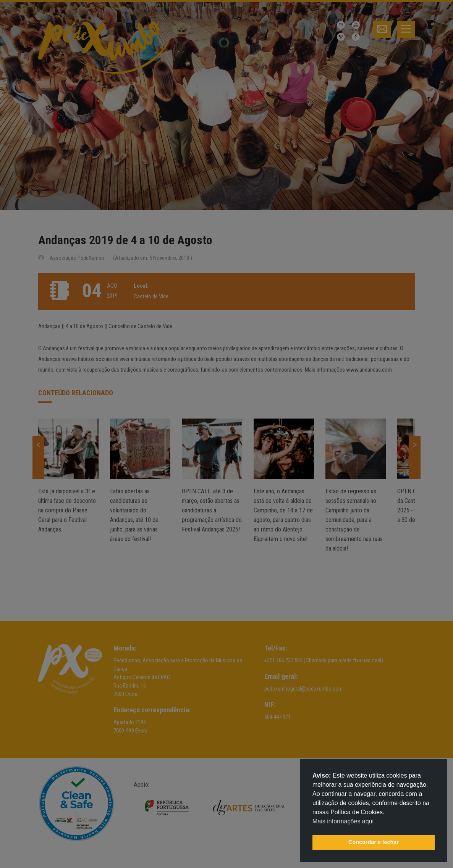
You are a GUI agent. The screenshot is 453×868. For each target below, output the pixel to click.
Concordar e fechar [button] (374, 842)
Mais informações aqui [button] (343, 821)
